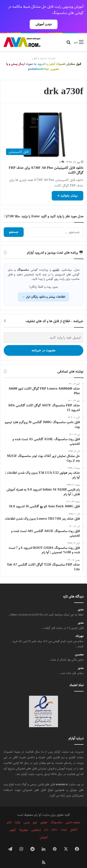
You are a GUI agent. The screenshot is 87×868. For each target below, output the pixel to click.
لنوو (35, 814)
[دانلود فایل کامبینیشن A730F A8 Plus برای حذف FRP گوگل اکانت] (43, 127)
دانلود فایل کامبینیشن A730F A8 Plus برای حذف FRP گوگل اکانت (46, 162)
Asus (64, 822)
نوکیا (18, 814)
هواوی (44, 814)
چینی (27, 814)
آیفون (13, 822)
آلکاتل (74, 822)
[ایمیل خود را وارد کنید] (43, 329)
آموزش (44, 829)
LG (46, 822)
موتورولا (24, 822)
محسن (79, 646)
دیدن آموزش (44, 24)
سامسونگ (56, 814)
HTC (55, 822)
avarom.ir (62, 776)
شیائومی (36, 822)
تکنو (9, 814)
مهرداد (79, 628)
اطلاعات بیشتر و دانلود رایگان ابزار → (43, 289)
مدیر (81, 601)
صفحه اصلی (73, 814)
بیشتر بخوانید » (68, 187)
